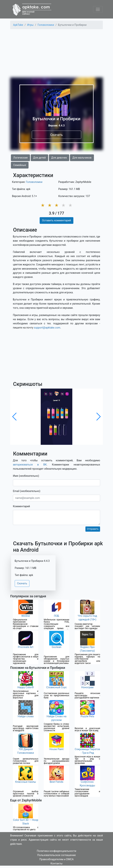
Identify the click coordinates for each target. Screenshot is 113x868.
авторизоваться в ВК (30, 465)
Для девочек (59, 158)
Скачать (56, 135)
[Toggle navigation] (98, 9)
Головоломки (34, 182)
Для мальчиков (82, 158)
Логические (20, 158)
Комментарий (21, 506)
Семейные (20, 165)
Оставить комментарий (56, 220)
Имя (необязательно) (26, 476)
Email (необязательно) (27, 491)
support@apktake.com (47, 328)
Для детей (39, 158)
